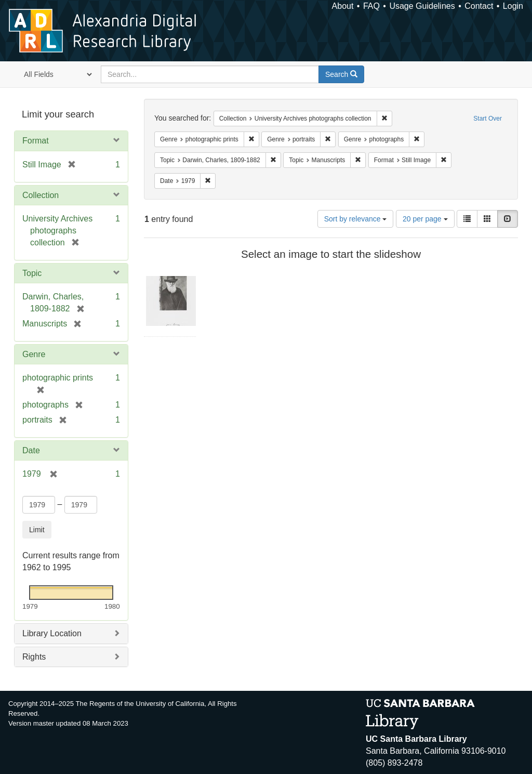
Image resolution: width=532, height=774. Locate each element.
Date (31, 450)
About (343, 6)
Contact (479, 6)
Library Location (52, 633)
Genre (34, 354)
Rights (34, 657)
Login (513, 6)
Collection (41, 195)
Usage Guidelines (422, 6)
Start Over (488, 119)
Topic (32, 273)
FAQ (371, 6)
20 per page (425, 219)
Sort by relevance (356, 219)
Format (36, 141)
